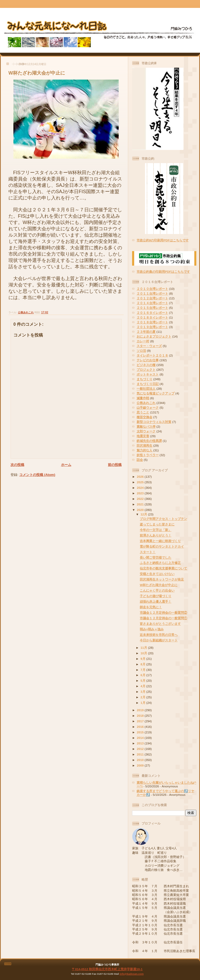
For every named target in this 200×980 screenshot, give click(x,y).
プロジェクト (146, 370)
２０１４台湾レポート (152, 303)
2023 (141, 493)
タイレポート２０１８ (152, 355)
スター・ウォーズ (149, 346)
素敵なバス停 (146, 426)
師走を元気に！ (151, 607)
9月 (143, 659)
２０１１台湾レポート (152, 293)
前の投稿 (115, 465)
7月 (143, 670)
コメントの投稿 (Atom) (37, 475)
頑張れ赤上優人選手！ (156, 601)
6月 (143, 675)
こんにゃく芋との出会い (157, 590)
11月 (144, 648)
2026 (141, 477)
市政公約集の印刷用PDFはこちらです (163, 272)
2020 (141, 510)
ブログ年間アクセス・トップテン (163, 519)
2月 (143, 697)
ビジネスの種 (146, 365)
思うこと (143, 412)
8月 (143, 664)
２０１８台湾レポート (152, 322)
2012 (141, 749)
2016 (141, 727)
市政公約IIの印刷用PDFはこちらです (163, 240)
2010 (141, 760)
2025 (141, 482)
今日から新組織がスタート (159, 640)
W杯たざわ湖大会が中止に (37, 73)
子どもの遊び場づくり (156, 596)
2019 (141, 710)
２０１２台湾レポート (152, 298)
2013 (141, 743)
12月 (144, 514)
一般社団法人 (146, 389)
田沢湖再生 (144, 445)
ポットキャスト (148, 374)
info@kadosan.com (131, 974)
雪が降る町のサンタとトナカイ (162, 546)
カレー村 (143, 341)
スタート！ (148, 552)
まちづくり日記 (148, 384)
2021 (141, 504)
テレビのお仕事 (148, 360)
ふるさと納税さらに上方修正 (160, 563)
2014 (141, 738)
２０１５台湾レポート (152, 308)
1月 (143, 703)
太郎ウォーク (146, 431)
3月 (143, 692)
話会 (140, 460)
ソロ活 (141, 351)
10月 (144, 653)
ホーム (66, 465)
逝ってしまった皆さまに (157, 524)
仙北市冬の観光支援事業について (163, 568)
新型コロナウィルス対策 (154, 422)
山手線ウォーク (148, 408)
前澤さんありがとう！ (156, 535)
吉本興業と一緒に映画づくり (160, 541)
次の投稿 (17, 465)
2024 (141, 488)
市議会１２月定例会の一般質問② (163, 613)
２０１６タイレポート (152, 313)
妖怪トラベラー (148, 455)
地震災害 (143, 436)
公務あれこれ (26, 312)
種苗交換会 (144, 417)
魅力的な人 (144, 450)
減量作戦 (143, 398)
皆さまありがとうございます (160, 624)
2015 (141, 732)
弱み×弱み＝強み (152, 629)
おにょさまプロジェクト (154, 336)
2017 (141, 721)
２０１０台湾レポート (152, 289)
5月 (143, 681)
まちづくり (144, 379)
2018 (141, 716)
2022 (141, 499)
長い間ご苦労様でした (156, 557)
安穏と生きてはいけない (157, 574)
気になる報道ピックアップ (156, 393)
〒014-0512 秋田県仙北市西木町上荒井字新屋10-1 (107, 969)
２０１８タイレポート (152, 317)
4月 (143, 686)
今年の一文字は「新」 (156, 530)
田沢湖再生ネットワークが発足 (162, 579)
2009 (141, 765)
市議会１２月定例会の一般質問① (163, 618)
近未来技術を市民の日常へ (159, 635)
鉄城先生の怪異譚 (149, 441)
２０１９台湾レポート (152, 327)
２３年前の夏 (146, 332)
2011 (141, 754)
